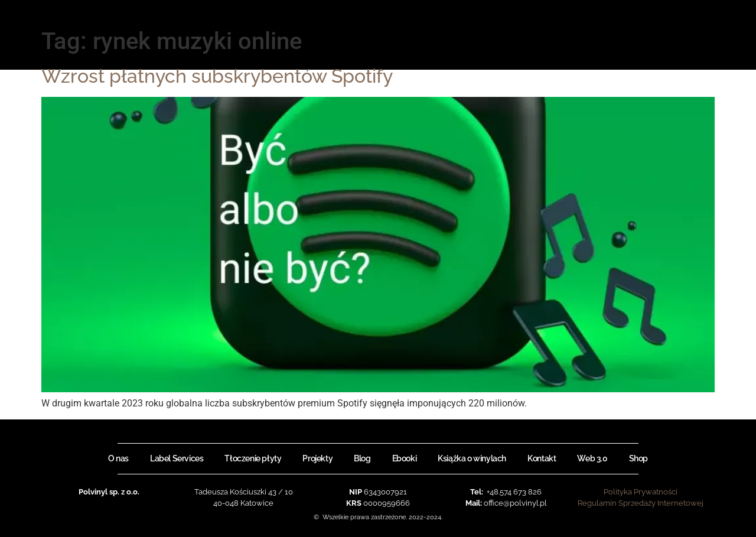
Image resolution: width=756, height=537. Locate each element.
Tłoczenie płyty (253, 458)
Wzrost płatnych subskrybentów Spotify (217, 76)
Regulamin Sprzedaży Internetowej (641, 503)
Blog (362, 458)
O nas (118, 458)
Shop (638, 458)
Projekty (317, 458)
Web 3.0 (592, 458)
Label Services (177, 458)
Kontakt (542, 458)
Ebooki (405, 458)
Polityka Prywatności (641, 492)
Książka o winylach (472, 458)
